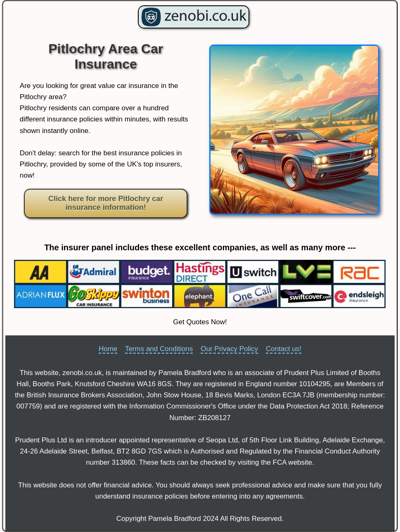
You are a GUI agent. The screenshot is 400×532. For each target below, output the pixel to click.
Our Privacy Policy (229, 349)
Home (108, 349)
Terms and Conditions (159, 349)
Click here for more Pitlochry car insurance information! (106, 203)
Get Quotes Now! (200, 322)
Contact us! (284, 349)
